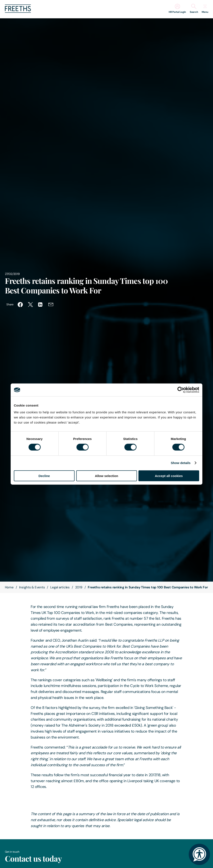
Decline (44, 476)
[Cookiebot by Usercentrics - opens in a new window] (181, 390)
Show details (181, 463)
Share (10, 304)
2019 (79, 587)
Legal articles (60, 587)
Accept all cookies (169, 476)
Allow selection (106, 476)
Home (9, 587)
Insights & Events (32, 587)
